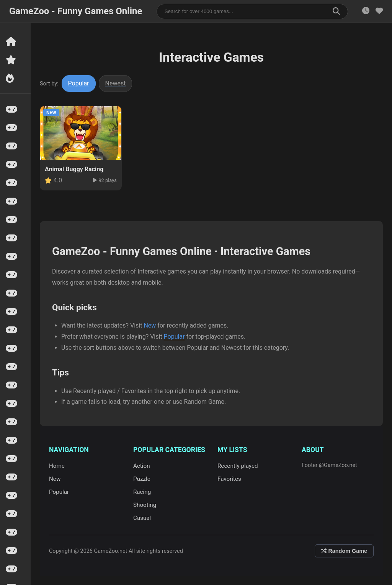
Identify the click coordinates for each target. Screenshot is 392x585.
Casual (142, 518)
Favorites (229, 479)
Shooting (145, 505)
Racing (142, 492)
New (150, 325)
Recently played (238, 466)
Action (142, 466)
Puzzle (142, 479)
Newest (116, 83)
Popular (79, 83)
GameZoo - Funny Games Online (76, 11)
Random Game (344, 551)
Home (57, 466)
